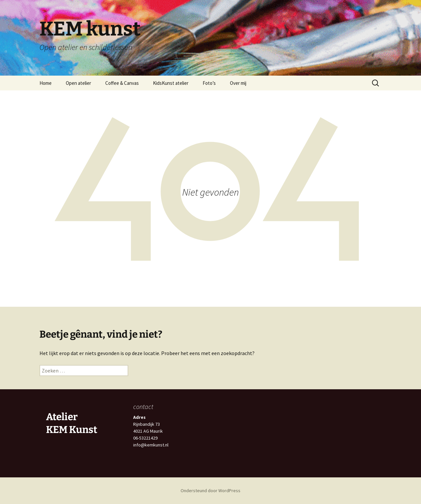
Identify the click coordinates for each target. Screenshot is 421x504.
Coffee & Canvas (122, 83)
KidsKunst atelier (171, 83)
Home (46, 83)
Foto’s (209, 83)
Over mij (238, 83)
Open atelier (78, 83)
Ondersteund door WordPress (210, 491)
